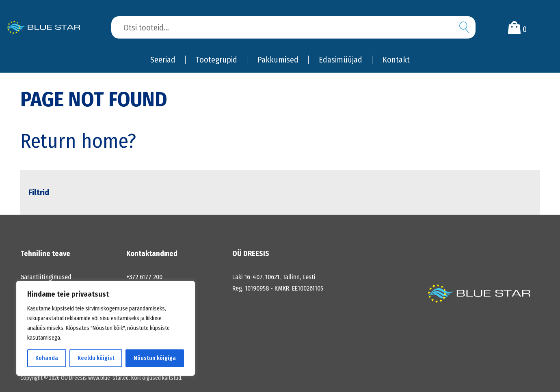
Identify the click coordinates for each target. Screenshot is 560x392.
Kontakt (396, 60)
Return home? (78, 141)
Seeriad (163, 60)
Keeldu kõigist (96, 358)
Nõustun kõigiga (155, 358)
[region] (106, 328)
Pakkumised (278, 60)
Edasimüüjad (341, 60)
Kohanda (47, 358)
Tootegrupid (216, 60)
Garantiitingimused (46, 277)
